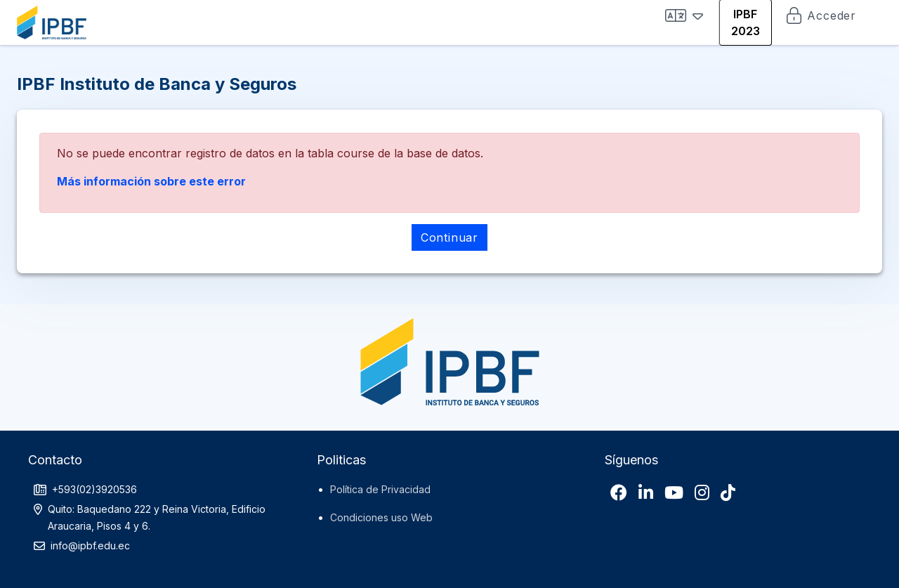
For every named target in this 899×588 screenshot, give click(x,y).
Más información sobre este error (151, 181)
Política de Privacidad (380, 489)
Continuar (449, 237)
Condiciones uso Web (381, 517)
